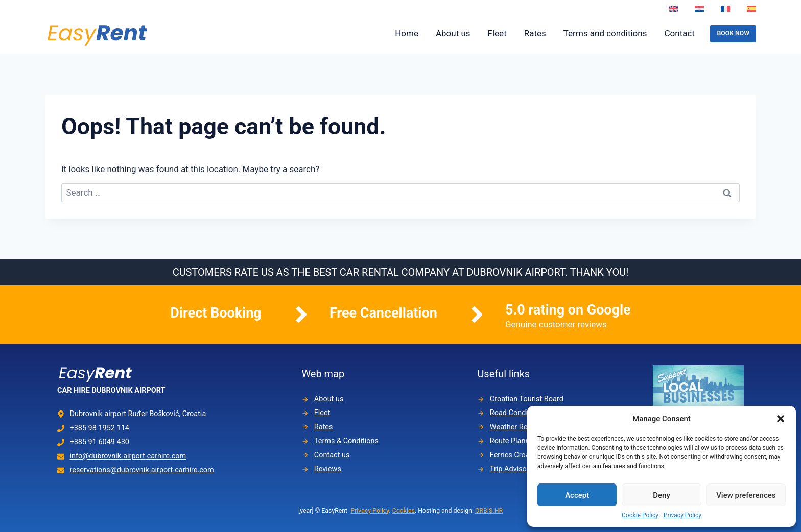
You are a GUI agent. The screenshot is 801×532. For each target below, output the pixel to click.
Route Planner (513, 441)
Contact (679, 33)
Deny (662, 495)
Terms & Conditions (346, 441)
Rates (535, 33)
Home (407, 33)
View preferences (746, 495)
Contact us (332, 455)
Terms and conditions (605, 33)
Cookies (404, 511)
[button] (781, 419)
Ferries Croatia (514, 455)
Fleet (497, 33)
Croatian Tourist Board (527, 399)
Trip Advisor (510, 469)
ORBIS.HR (489, 511)
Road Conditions (517, 413)
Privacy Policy (682, 515)
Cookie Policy (640, 515)
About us (453, 33)
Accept (577, 495)
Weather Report (515, 427)
